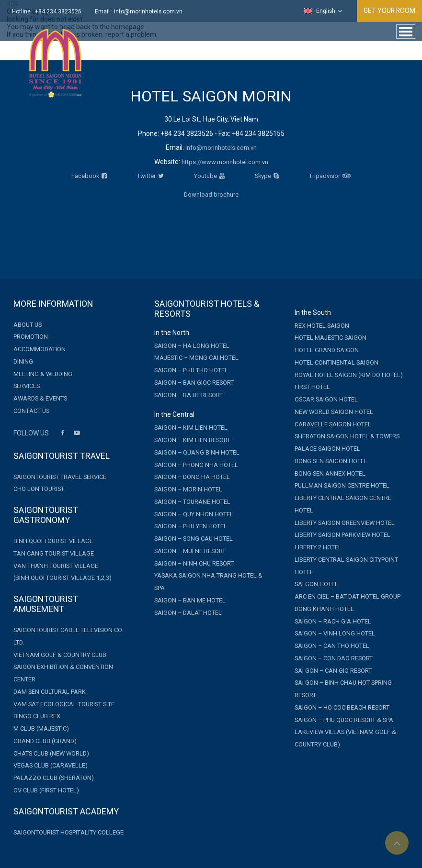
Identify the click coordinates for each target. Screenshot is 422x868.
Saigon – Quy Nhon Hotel (194, 514)
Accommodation (40, 349)
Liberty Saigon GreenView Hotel (345, 523)
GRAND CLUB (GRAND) (45, 741)
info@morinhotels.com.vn (148, 11)
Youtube (209, 176)
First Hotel (312, 387)
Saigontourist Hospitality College (68, 832)
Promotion (31, 337)
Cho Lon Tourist (39, 489)
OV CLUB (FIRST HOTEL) (46, 790)
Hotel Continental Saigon (336, 362)
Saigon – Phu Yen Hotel (191, 526)
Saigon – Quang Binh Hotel (197, 452)
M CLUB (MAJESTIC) (41, 729)
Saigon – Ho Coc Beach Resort (342, 707)
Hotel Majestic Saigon (331, 338)
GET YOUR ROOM (389, 11)
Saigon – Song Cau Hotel (194, 539)
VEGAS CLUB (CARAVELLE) (51, 765)
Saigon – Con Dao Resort (334, 658)
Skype (267, 176)
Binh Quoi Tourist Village (53, 541)
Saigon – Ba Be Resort (188, 395)
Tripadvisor (330, 176)
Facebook (89, 176)
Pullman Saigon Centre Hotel (342, 485)
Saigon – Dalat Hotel (188, 613)
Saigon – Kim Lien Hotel (191, 428)
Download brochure (211, 195)
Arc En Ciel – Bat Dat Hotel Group (348, 596)
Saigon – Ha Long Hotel (192, 346)
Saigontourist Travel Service (60, 477)
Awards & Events (40, 398)
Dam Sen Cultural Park (50, 692)
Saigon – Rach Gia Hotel (333, 621)
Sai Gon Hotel (316, 584)
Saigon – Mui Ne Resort (190, 551)
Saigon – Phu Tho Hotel (191, 370)
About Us (28, 325)
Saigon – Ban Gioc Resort (194, 383)
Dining (23, 362)
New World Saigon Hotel (334, 412)
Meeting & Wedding (43, 374)
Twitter (150, 176)
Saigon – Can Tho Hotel (332, 646)
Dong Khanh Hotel (324, 609)
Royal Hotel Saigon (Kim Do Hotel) (349, 375)
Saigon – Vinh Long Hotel (335, 633)
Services (27, 386)
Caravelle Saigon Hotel (333, 424)
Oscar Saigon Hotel (326, 399)
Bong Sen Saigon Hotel (331, 461)
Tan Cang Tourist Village (54, 553)
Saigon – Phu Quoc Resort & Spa (344, 720)
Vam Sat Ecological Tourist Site (64, 704)
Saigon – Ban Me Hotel (190, 600)
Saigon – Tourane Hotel (192, 502)
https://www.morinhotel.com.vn (225, 162)
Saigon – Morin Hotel (188, 489)
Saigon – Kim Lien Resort (192, 440)
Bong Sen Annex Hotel (330, 473)
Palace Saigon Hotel (327, 449)
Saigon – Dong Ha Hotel (192, 477)
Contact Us (31, 411)
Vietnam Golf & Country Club (60, 655)
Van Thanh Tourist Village (56, 566)
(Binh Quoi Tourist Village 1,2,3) (63, 578)
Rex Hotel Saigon (322, 326)
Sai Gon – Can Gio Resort (333, 671)
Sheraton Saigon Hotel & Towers (347, 436)
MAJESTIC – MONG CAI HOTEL (196, 358)
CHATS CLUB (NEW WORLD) (51, 753)
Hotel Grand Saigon (327, 350)
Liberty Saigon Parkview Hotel (342, 535)
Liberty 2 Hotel (318, 547)
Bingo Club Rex (37, 716)
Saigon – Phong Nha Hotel (196, 465)
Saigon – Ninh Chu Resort (194, 563)
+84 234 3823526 (58, 11)
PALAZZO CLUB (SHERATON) (54, 778)
